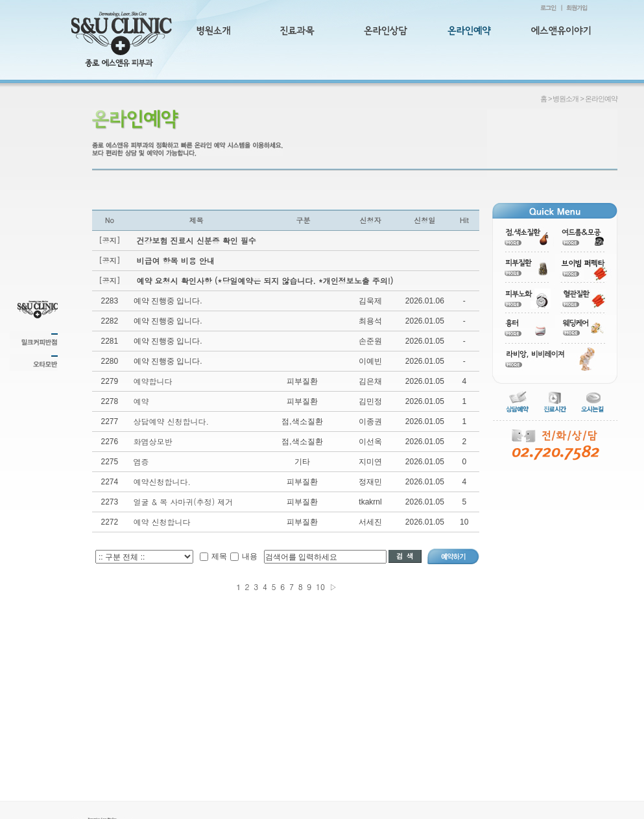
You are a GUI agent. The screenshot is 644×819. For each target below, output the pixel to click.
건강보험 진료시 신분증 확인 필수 (197, 240)
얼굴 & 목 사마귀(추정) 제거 (184, 502)
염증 (141, 461)
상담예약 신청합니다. (172, 421)
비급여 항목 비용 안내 (176, 260)
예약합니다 (153, 381)
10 (320, 587)
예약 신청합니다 (162, 522)
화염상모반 (153, 441)
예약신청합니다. (162, 481)
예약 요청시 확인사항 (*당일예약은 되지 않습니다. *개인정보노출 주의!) (265, 280)
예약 (141, 401)
